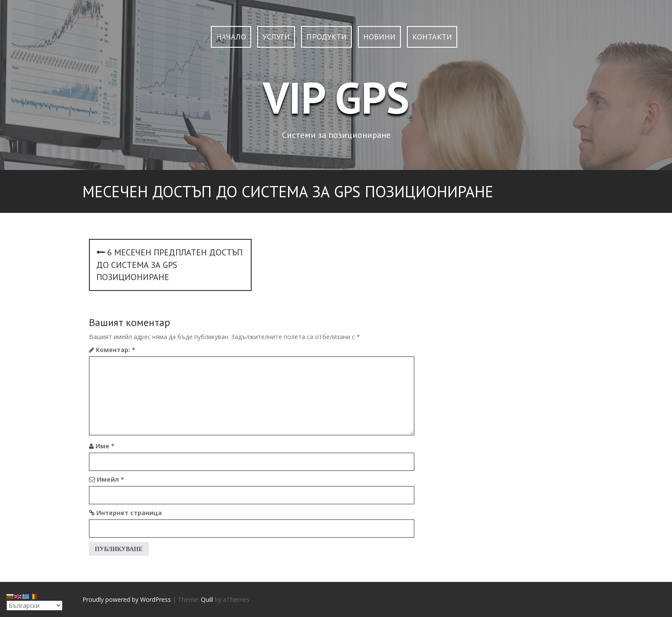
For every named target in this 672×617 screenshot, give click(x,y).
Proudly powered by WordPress (127, 599)
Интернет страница (129, 513)
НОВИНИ (379, 37)
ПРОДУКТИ (326, 37)
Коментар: (116, 350)
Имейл (110, 479)
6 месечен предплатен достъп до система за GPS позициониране (169, 265)
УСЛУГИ (276, 37)
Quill (207, 599)
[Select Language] (34, 606)
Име (105, 446)
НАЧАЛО (231, 37)
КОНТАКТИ (432, 37)
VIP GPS (336, 98)
